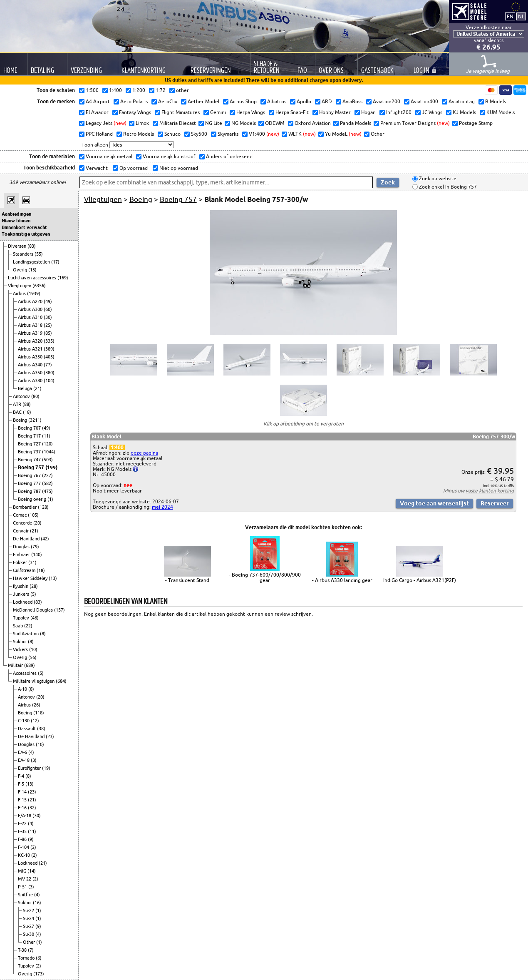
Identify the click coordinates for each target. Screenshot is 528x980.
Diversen (18, 246)
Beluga (26, 388)
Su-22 (29, 910)
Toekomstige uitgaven (26, 234)
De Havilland (27, 539)
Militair (16, 665)
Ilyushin (21, 586)
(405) (49, 357)
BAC (18, 412)
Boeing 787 (30, 491)
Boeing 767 (30, 475)
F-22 (23, 823)
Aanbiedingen (16, 214)
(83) (32, 246)
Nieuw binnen (16, 221)
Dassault (27, 729)
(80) (35, 396)
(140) (37, 555)
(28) (34, 586)
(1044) (49, 452)
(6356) (39, 286)
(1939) (34, 294)
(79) (35, 547)
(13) (32, 270)
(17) (55, 262)
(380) (49, 373)
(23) (50, 736)
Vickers (21, 649)
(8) (43, 634)
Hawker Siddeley (31, 578)
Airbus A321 (31, 349)
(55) (39, 254)
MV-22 (25, 879)
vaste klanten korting (490, 491)
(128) (43, 507)
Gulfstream (25, 570)
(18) (27, 412)
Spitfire (26, 895)
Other (30, 942)
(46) (35, 618)
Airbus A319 (31, 333)
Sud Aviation (26, 634)
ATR (18, 404)
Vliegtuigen (20, 286)
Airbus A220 (31, 301)
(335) (49, 341)
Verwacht (96, 168)
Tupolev (22, 618)
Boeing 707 (30, 428)
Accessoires (25, 673)
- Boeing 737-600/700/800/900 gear (265, 577)
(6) (39, 958)
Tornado (27, 958)
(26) (36, 705)
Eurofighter (30, 768)
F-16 (23, 808)
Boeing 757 (32, 467)
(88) (27, 404)
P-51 (23, 887)
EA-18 (24, 760)
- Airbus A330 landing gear (342, 580)
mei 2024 (162, 507)
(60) (48, 309)
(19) (46, 768)
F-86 (23, 839)
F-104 (24, 847)
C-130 (24, 721)
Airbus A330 (31, 357)
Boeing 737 (30, 452)
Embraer (22, 555)
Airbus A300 (31, 309)
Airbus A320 (31, 341)
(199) (51, 467)
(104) (49, 381)
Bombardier (25, 507)
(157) (59, 610)
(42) (45, 539)
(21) (37, 388)
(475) (47, 491)
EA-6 (23, 752)
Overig (21, 270)
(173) (39, 974)
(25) (48, 325)
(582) (47, 483)
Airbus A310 (31, 317)
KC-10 (25, 855)
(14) (32, 871)
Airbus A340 (31, 365)
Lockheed (23, 602)
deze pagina (144, 453)
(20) (37, 523)
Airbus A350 (31, 373)
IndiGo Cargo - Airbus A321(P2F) (420, 580)
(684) (61, 681)
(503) (47, 460)
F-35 (23, 831)
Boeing (21, 420)
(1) (50, 499)
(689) (30, 665)
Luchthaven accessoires (33, 278)
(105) (33, 515)
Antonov (22, 396)
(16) (37, 903)
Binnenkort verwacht (24, 227)
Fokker (21, 562)
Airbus (20, 294)
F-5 (22, 784)
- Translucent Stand (187, 580)
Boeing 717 (30, 436)
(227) (47, 475)
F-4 (22, 776)
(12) (35, 721)
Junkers (22, 594)
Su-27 (29, 926)
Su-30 (29, 934)
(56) (32, 657)
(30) (48, 317)
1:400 (117, 447)
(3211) (35, 420)
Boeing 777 (30, 483)
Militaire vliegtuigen (34, 681)
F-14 (23, 792)
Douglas (22, 547)
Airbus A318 (31, 325)
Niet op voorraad (178, 168)
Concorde (23, 523)
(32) (32, 808)
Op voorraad (133, 168)
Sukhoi (20, 642)
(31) (32, 562)
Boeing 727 (30, 444)
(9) (31, 839)
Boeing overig (33, 499)
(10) (33, 649)
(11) (46, 436)
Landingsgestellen (32, 262)
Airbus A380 (31, 381)
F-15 (23, 800)
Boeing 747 (30, 460)
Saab (19, 626)
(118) (39, 713)
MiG (23, 871)
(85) (48, 333)
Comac (20, 515)
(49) (48, 301)
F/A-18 (25, 816)
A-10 (23, 689)
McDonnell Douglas (33, 610)
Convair (21, 531)
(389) (49, 349)
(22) (28, 626)
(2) (33, 847)
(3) (34, 760)
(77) (48, 365)
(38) (41, 729)
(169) (63, 278)
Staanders (24, 254)
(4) (31, 752)
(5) (33, 594)
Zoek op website (437, 179)
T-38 (23, 950)
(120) (47, 444)
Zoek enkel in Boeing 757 (447, 187)
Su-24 (29, 918)
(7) (31, 950)
